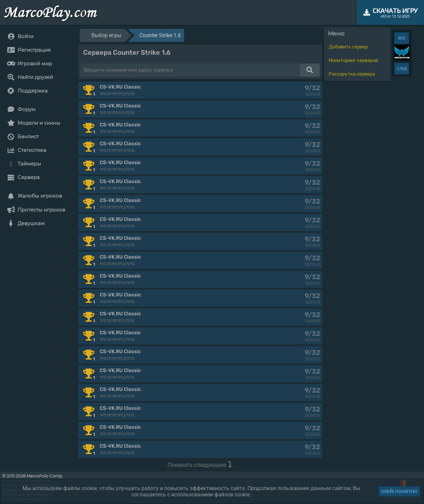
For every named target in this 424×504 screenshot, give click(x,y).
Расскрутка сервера (352, 74)
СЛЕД (402, 69)
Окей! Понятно (399, 491)
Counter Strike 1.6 (160, 35)
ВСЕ (402, 38)
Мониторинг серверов (353, 61)
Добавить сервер (348, 47)
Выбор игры (106, 35)
